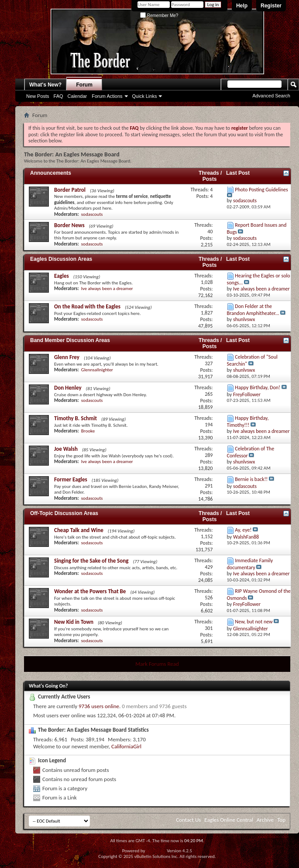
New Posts (38, 96)
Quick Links (145, 96)
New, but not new (254, 622)
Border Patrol (70, 190)
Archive (265, 820)
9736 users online (99, 706)
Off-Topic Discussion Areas (64, 513)
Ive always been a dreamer (107, 289)
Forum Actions (107, 96)
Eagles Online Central (229, 820)
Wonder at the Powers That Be (90, 591)
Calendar (77, 96)
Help (242, 6)
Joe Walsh (66, 449)
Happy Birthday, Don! (258, 387)
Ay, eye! (243, 530)
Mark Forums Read (157, 664)
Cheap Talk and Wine (79, 530)
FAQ (58, 96)
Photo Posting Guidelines (261, 190)
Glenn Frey (67, 357)
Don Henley (68, 388)
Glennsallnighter (97, 370)
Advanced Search (271, 96)
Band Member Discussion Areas (70, 340)
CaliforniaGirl (126, 746)
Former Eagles (71, 479)
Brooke (88, 431)
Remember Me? (159, 16)
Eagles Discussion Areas (61, 259)
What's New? (45, 85)
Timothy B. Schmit (76, 418)
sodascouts (92, 214)
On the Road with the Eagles (87, 306)
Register (271, 6)
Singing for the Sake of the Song (91, 561)
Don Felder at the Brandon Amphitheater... (253, 310)
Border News (69, 225)
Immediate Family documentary (250, 564)
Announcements (51, 173)
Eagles (62, 276)
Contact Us (188, 820)
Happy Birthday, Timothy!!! (248, 421)
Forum (84, 85)
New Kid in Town (74, 622)
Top (281, 820)
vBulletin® (156, 851)
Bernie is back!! (251, 479)
